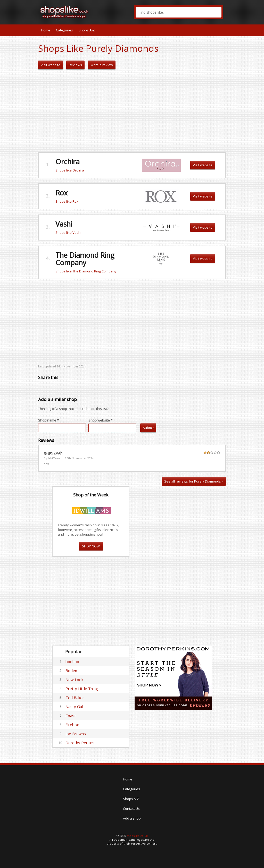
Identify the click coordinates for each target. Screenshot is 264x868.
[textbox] (179, 12)
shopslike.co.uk (137, 836)
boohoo (72, 661)
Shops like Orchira (70, 170)
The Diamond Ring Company (85, 259)
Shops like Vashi (68, 233)
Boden (71, 671)
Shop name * (48, 420)
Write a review (102, 65)
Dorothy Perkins (80, 743)
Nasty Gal (74, 707)
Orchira (68, 162)
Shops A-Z (87, 30)
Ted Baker (75, 698)
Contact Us (131, 809)
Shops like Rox (67, 201)
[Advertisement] (132, 111)
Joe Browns (76, 734)
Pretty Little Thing (82, 689)
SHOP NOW (91, 546)
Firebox (72, 725)
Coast (71, 716)
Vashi (64, 224)
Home (46, 30)
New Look (74, 680)
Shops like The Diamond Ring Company (86, 271)
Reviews (75, 65)
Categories (64, 30)
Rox (61, 193)
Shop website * (100, 420)
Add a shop (132, 818)
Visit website (51, 65)
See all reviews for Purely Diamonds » (194, 481)
